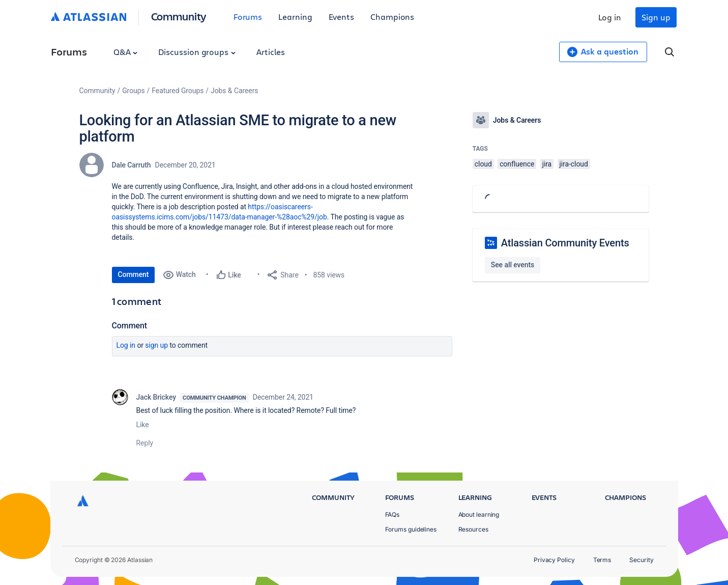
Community (179, 16)
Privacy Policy (554, 560)
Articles (271, 52)
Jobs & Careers (234, 91)
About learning (479, 514)
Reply (145, 443)
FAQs (392, 514)
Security (641, 560)
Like (143, 425)
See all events (513, 265)
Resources (473, 529)
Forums (248, 17)
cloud (483, 164)
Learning (295, 17)
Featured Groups (178, 91)
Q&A (126, 52)
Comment (134, 274)
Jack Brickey (156, 397)
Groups (133, 91)
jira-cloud (574, 164)
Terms (602, 560)
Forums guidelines (411, 529)
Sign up (656, 17)
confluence (517, 164)
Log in (610, 17)
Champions (392, 17)
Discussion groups (197, 52)
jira (547, 164)
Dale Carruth (132, 165)
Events (342, 17)
